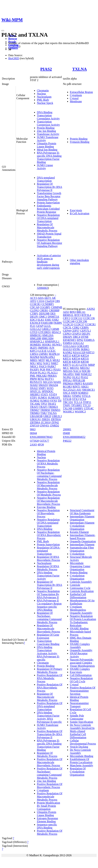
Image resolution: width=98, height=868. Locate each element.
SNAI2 (34, 388)
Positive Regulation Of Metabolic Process (50, 832)
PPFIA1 (68, 380)
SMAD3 (43, 385)
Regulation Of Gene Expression (48, 636)
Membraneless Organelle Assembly (81, 611)
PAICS (43, 366)
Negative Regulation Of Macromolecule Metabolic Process (48, 485)
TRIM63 (35, 413)
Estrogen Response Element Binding (47, 820)
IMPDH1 (43, 348)
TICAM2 (35, 404)
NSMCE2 (86, 374)
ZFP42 (55, 422)
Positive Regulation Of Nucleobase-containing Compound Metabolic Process (50, 773)
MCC (66, 368)
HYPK (76, 349)
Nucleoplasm (44, 97)
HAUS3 (68, 349)
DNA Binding (45, 112)
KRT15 (67, 356)
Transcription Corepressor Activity (48, 123)
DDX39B (44, 314)
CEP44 (67, 331)
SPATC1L (35, 391)
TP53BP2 (77, 405)
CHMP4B (57, 307)
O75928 (34, 441)
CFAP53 (76, 334)
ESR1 (48, 320)
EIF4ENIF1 (70, 340)
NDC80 (86, 371)
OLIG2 (76, 377)
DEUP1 (34, 317)
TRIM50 (45, 410)
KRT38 (76, 362)
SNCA (67, 393)
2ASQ (33, 445)
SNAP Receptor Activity (79, 655)
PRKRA (52, 376)
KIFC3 (34, 351)
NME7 (55, 363)
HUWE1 (57, 345)
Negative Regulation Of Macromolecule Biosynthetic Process (48, 501)
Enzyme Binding (46, 507)
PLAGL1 (52, 373)
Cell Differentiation (81, 675)
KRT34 (76, 359)
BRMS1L (68, 315)
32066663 (42, 288)
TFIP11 (87, 402)
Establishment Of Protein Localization (81, 761)
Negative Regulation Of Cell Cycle (81, 680)
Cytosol (74, 98)
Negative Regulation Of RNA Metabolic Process (48, 464)
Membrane (76, 101)
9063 (33, 429)
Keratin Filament (79, 532)
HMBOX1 (36, 335)
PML (33, 376)
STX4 (83, 399)
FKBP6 (58, 323)
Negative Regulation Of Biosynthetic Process (48, 513)
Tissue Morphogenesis (82, 666)
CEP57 (75, 331)
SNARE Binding (79, 628)
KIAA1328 (79, 352)
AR (54, 298)
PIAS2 (46, 69)
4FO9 (41, 445)
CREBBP (54, 310)
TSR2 (44, 413)
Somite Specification (82, 722)
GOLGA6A (70, 346)
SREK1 (67, 396)
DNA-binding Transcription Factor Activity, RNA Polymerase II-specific (49, 717)
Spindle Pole (77, 716)
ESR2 (55, 320)
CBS (57, 301)
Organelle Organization (83, 541)
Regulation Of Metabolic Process (47, 755)
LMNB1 (43, 354)
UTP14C (89, 408)
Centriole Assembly (81, 582)
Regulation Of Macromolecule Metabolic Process (47, 227)
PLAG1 (42, 373)
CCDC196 (81, 321)
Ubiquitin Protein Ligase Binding (47, 145)
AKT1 (48, 298)
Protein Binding (46, 128)
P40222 (67, 441)
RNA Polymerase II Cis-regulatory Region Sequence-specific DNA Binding (49, 605)
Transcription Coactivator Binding (48, 642)
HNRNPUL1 (52, 342)
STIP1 (34, 398)
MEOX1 (75, 368)
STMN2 (77, 396)
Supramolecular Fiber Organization (82, 549)
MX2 (39, 363)
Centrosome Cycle (80, 588)
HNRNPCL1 (37, 342)
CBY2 (67, 318)
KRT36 (67, 362)
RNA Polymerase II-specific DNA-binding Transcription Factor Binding (49, 157)
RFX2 (41, 379)
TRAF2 (52, 404)
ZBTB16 (56, 419)
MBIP (92, 365)
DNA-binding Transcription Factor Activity (48, 576)
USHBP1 (78, 408)
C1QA (40, 301)
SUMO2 (35, 401)
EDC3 (33, 320)
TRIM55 (55, 410)
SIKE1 (85, 387)
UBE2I (47, 416)
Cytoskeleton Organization (77, 577)
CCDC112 (76, 318)
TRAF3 (34, 407)
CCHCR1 (35, 304)
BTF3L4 (86, 315)
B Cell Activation (80, 213)
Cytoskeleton (77, 554)
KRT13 (90, 352)
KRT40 (85, 362)
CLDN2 (34, 310)
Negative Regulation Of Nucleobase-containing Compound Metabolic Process (49, 474)
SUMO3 (45, 401)
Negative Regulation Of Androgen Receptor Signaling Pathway (50, 243)
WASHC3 (80, 412)
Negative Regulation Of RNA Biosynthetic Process (49, 535)
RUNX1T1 (36, 382)
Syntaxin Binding (80, 142)
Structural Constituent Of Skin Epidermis (82, 512)
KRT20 (76, 356)
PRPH (33, 379)
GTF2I (34, 332)
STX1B (67, 399)
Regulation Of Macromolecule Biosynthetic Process (48, 628)
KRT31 (67, 359)
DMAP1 (68, 337)
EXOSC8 (35, 323)
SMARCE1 (88, 390)
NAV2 (46, 363)
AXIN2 (91, 309)
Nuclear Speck (45, 103)
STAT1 (44, 394)
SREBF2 (35, 394)
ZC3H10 (46, 422)
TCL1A (78, 402)
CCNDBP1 (48, 304)
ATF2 (33, 301)
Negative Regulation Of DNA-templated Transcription (48, 218)
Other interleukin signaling (79, 262)
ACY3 (34, 298)
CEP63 (67, 334)
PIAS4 (34, 373)
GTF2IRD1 (44, 332)
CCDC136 (89, 318)
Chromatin (43, 90)
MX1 (33, 363)
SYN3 (54, 401)
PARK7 (52, 366)
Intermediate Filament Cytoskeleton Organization (82, 526)
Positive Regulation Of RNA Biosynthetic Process (50, 688)
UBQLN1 (35, 419)
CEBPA (84, 328)
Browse (13, 39)
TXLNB (68, 408)
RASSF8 (88, 384)
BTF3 (77, 315)
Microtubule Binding (82, 756)
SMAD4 (53, 385)
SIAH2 (34, 385)
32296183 (14, 46)
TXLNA (79, 69)
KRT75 (67, 365)
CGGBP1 (45, 307)
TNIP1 (67, 405)
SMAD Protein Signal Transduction (49, 235)
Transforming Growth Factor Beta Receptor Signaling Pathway (49, 196)
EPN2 (80, 340)
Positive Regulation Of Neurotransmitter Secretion (83, 691)
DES (53, 314)
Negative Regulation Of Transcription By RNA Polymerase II (48, 594)
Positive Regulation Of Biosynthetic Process (50, 786)
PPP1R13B (79, 380)
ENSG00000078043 (41, 437)
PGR (43, 370)
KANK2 (68, 352)
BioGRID (14, 58)
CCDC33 (68, 324)
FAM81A (89, 340)
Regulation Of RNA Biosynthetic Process (48, 558)
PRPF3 (78, 384)
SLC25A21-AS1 (72, 390)
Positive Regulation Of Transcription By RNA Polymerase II (50, 734)
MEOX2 (85, 368)
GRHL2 (46, 329)
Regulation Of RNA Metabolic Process (48, 568)
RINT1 (76, 387)
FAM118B (47, 323)
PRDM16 (68, 384)
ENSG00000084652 (74, 437)
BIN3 (73, 312)
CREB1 (44, 310)
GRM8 (55, 329)
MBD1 (34, 360)
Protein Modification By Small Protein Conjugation (48, 806)
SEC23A (48, 382)
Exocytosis (76, 210)
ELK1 (41, 320)
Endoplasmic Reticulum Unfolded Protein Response (48, 209)
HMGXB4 (48, 338)
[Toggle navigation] (3, 31)
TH (59, 401)
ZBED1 (46, 419)
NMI (77, 374)
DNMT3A (53, 317)
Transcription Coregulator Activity (48, 117)
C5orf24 (49, 301)
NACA (77, 371)
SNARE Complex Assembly (80, 646)
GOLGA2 (35, 329)
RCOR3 (68, 387)
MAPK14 (54, 354)
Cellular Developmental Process (83, 742)
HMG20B (35, 338)
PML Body (43, 100)
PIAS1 (57, 370)
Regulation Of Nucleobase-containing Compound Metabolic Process (49, 618)
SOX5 (50, 388)
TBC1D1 (68, 402)
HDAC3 (56, 332)
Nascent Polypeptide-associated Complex (82, 661)
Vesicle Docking (79, 747)
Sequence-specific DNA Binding (47, 826)
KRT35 (85, 359)
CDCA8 (34, 307)
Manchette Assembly (82, 765)
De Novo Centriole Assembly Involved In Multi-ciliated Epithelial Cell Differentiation (82, 731)
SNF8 (74, 393)
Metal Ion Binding (47, 150)
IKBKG (85, 349)
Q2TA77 (44, 441)
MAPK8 (35, 357)
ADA (41, 298)
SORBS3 (83, 393)
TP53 (44, 404)
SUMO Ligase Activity (45, 167)
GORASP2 (83, 346)
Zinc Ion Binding (46, 131)
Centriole (75, 585)
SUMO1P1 (54, 398)
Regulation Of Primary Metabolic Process (50, 670)
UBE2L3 (57, 416)
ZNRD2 (55, 426)
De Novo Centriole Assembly (81, 751)
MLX (49, 360)
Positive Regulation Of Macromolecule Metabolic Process (50, 797)
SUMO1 (42, 398)
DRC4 (77, 337)
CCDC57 (79, 324)
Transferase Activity (48, 134)
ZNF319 (35, 426)
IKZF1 (34, 348)
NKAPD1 (68, 374)
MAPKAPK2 (47, 357)
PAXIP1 (35, 370)
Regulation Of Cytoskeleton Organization (78, 772)
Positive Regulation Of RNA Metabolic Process (50, 678)
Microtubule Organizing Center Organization (80, 566)
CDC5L (67, 328)
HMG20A (48, 335)
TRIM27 (35, 410)
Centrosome (77, 719)
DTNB (85, 337)
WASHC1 (69, 412)
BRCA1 (81, 312)
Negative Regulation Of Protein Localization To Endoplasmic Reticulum (83, 621)
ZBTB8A (35, 422)
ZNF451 (45, 426)
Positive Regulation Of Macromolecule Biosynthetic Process (50, 762)
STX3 (75, 399)
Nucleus (41, 94)
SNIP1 (42, 388)
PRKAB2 (41, 376)
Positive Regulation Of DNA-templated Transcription (50, 706)
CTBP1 (34, 314)
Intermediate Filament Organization (82, 518)
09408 (66, 433)
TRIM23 (53, 407)
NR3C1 (34, 366)
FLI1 (33, 326)
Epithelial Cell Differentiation (78, 596)
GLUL (47, 326)
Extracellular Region (81, 92)
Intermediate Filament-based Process (83, 537)
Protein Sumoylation (48, 203)
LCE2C (52, 351)
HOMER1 (36, 345)
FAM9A (68, 343)
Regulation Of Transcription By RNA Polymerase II (50, 187)
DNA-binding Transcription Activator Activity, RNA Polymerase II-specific (48, 653)
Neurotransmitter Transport (79, 705)
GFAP (40, 326)
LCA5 (75, 365)
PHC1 (49, 370)
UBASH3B (36, 416)
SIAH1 (57, 382)
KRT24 (85, 356)
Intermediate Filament (82, 544)
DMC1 (43, 317)
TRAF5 (43, 407)
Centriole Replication (82, 591)
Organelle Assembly (81, 650)
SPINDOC (48, 391)
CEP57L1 (85, 331)
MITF (42, 360)
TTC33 (87, 405)
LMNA (34, 354)
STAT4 (53, 394)
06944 (33, 433)
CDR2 (76, 328)
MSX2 (56, 360)
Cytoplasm (76, 95)
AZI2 (66, 312)
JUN (52, 348)
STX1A (86, 396)
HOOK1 (47, 345)
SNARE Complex (80, 669)
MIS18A (68, 371)
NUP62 (67, 377)
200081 (67, 429)
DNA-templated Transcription (46, 179)
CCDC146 (69, 321)
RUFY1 (49, 379)
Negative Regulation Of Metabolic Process (49, 493)
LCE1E (42, 351)
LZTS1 (83, 365)
